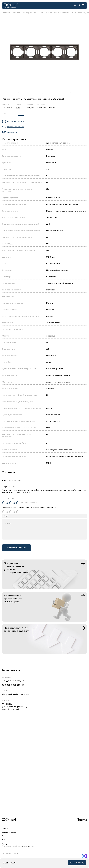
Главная (6, 13)
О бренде (6, 840)
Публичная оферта (10, 853)
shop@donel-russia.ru (15, 694)
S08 (18, 108)
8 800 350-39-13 (13, 685)
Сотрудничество (9, 832)
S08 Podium (46, 13)
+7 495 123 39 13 (13, 681)
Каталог (16, 13)
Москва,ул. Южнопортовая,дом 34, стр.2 (14, 706)
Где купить (7, 844)
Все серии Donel (30, 13)
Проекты (6, 836)
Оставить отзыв (16, 548)
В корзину (77, 863)
